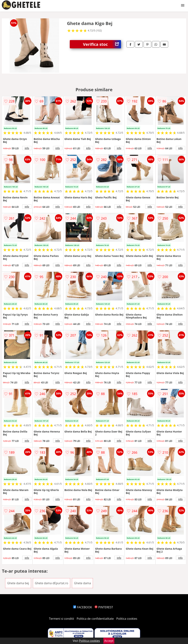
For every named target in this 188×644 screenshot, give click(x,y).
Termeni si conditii (62, 619)
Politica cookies (127, 619)
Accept (109, 641)
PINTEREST (104, 607)
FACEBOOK (83, 607)
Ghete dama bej (18, 583)
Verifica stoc (102, 44)
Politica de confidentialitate (95, 619)
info (27, 148)
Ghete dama (82, 583)
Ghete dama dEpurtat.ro (51, 583)
